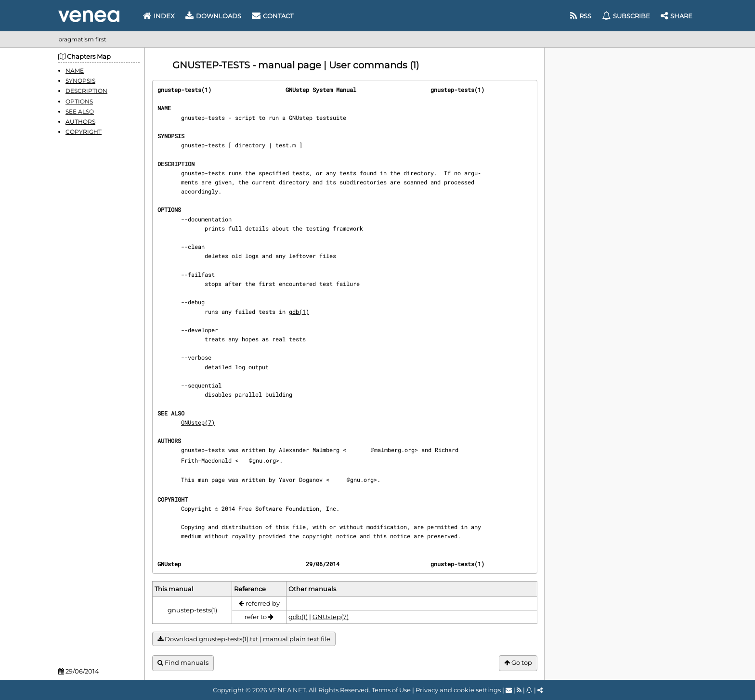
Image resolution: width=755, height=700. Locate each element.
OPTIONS (79, 101)
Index (159, 16)
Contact (273, 16)
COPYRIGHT (84, 132)
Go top (518, 663)
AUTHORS (80, 122)
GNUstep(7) (198, 422)
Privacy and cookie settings (458, 690)
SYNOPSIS (80, 81)
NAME (75, 71)
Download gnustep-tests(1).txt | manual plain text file (244, 639)
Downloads (213, 16)
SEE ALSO (80, 111)
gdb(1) (299, 311)
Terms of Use (391, 690)
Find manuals (183, 663)
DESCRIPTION (86, 91)
